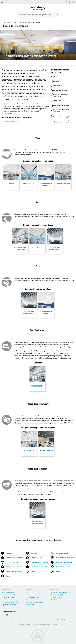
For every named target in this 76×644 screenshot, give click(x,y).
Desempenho (31, 605)
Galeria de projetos (57, 600)
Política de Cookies (41, 620)
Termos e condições (26, 620)
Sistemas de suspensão (34, 598)
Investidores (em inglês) (9, 595)
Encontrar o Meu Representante (61, 593)
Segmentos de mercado (9, 605)
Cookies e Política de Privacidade (61, 620)
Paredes (29, 595)
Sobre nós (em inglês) (8, 593)
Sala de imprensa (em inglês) (10, 600)
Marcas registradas (11, 620)
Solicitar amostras (57, 598)
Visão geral (6, 63)
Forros (28, 593)
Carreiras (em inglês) (8, 598)
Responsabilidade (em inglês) (11, 602)
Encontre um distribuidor (59, 595)
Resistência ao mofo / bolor (13, 121)
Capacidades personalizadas (35, 602)
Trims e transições (32, 600)
